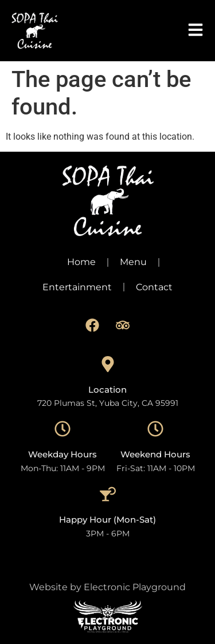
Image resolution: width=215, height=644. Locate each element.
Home (81, 262)
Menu (133, 262)
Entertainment (77, 287)
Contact (154, 287)
